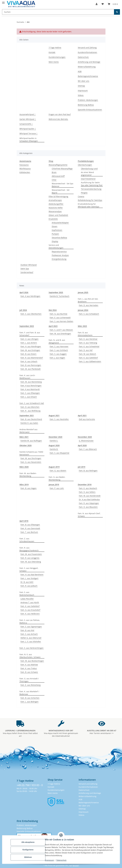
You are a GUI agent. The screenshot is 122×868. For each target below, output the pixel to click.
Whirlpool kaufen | (28, 129)
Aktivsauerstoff (58, 176)
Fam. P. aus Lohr (57, 488)
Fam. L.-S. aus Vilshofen (31, 642)
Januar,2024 (83, 310)
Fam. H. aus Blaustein (88, 507)
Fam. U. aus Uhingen (29, 339)
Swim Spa (25, 269)
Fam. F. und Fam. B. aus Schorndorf (30, 334)
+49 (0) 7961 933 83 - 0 (30, 785)
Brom (54, 172)
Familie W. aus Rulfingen (31, 441)
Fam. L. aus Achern (29, 343)
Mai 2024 (53, 310)
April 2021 (82, 415)
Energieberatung (59, 259)
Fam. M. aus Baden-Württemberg (28, 475)
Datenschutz (62, 860)
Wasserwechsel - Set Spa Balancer (62, 185)
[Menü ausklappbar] (3, 2)
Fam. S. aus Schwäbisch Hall (32, 403)
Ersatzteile (53, 219)
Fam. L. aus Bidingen (29, 702)
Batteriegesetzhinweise (88, 76)
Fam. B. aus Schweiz (29, 672)
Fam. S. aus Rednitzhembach (27, 594)
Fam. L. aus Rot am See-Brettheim (88, 300)
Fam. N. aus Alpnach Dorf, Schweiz (89, 515)
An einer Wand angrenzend (87, 174)
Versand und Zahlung (87, 48)
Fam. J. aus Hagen (57, 358)
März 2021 (24, 437)
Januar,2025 (83, 292)
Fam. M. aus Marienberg (31, 382)
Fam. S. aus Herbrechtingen (32, 648)
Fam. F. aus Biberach (88, 449)
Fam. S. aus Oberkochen (31, 314)
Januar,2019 (54, 485)
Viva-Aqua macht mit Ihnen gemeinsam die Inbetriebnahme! (61, 733)
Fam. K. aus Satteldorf (88, 358)
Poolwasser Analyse (60, 255)
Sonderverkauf (27, 272)
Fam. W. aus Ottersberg (31, 562)
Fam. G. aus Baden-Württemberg (57, 478)
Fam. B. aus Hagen (29, 488)
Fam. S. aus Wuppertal (59, 453)
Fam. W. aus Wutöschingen (32, 661)
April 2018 (24, 521)
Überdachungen (85, 165)
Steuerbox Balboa (59, 238)
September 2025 (56, 292)
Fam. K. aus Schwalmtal (89, 346)
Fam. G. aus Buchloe (58, 314)
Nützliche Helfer (56, 208)
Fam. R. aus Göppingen (89, 503)
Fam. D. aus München (30, 407)
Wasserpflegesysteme (58, 165)
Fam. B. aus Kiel (27, 630)
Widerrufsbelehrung (87, 67)
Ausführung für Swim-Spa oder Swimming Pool (92, 184)
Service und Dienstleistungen (56, 246)
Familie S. (54, 441)
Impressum (50, 860)
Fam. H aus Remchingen (31, 386)
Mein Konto (54, 62)
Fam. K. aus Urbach (29, 361)
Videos (81, 95)
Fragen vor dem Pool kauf (60, 114)
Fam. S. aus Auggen (58, 354)
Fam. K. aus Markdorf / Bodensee (29, 693)
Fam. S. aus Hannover (59, 346)
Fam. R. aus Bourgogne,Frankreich (29, 549)
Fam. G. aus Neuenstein (31, 462)
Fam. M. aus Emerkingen (60, 334)
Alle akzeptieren (28, 842)
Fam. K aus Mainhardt (30, 389)
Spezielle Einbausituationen (90, 110)
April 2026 (24, 292)
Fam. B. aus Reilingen (88, 471)
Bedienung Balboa (86, 105)
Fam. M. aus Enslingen (30, 350)
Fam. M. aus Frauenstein (31, 554)
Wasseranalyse (55, 211)
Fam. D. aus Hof (86, 350)
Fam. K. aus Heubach (88, 488)
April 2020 (82, 445)
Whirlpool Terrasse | (28, 133)
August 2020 (54, 445)
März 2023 (82, 326)
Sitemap (81, 86)
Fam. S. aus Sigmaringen (31, 627)
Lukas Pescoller (27, 599)
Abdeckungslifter (56, 204)
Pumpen (55, 234)
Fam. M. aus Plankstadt (31, 369)
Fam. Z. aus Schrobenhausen (27, 540)
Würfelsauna (25, 169)
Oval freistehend (88, 179)
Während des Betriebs (58, 119)
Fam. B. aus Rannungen (31, 365)
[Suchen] (117, 12)
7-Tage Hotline (55, 48)
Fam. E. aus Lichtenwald (60, 318)
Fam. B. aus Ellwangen (30, 525)
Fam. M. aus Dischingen (31, 458)
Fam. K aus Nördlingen (30, 296)
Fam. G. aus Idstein (58, 471)
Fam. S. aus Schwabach (89, 314)
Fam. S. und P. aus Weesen (61, 330)
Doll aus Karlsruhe (87, 419)
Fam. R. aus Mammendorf (32, 358)
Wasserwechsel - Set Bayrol (61, 191)
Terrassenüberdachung (91, 189)
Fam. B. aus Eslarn (28, 354)
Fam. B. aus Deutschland (31, 419)
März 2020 (24, 467)
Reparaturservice (59, 252)
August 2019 (54, 467)
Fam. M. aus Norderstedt (90, 496)
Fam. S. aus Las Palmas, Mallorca (30, 621)
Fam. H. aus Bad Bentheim (32, 575)
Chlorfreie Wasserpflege (62, 169)
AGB (80, 71)
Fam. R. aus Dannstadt (30, 528)
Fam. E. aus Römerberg (31, 685)
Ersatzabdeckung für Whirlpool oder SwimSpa (88, 205)
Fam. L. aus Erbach (29, 397)
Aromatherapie (55, 200)
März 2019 (24, 485)
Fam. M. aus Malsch (87, 354)
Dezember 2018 (85, 485)
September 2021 (27, 415)
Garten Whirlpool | (28, 119)
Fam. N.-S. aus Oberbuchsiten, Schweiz (30, 656)
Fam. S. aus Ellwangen (30, 393)
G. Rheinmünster (86, 441)
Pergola (84, 193)
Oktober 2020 (25, 445)
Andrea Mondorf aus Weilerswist (28, 431)
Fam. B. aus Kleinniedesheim (85, 334)
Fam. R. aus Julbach (29, 586)
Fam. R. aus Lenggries (30, 558)
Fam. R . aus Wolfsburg (30, 411)
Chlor (54, 180)
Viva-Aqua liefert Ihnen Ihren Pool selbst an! (20, 733)
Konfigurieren (28, 850)
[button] (97, 4)
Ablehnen (28, 857)
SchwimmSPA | (26, 124)
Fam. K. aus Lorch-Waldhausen (27, 377)
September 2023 (27, 326)
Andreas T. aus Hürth (30, 602)
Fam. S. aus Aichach (29, 634)
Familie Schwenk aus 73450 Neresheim (31, 453)
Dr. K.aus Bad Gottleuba (89, 499)
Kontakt (52, 52)
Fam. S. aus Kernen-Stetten (61, 321)
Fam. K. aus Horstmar (88, 339)
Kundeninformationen (87, 52)
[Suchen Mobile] (58, 12)
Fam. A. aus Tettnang (88, 343)
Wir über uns (84, 81)
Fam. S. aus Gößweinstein (90, 361)
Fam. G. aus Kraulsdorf (30, 610)
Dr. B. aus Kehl (27, 582)
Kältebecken (25, 172)
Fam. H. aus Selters (87, 492)
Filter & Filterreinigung (58, 196)
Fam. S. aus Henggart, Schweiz (29, 569)
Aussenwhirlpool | (27, 114)
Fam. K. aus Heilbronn (30, 614)
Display (55, 241)
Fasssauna (24, 165)
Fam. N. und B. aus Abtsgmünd (57, 341)
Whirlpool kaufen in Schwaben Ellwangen (29, 140)
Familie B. (54, 449)
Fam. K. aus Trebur (29, 668)
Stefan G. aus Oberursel (31, 638)
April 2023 (53, 326)
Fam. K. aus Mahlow (29, 665)
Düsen (55, 226)
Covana (81, 196)
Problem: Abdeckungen (88, 100)
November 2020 (85, 437)
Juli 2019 (82, 467)
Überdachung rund (89, 169)
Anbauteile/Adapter (60, 223)
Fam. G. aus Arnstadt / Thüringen (29, 680)
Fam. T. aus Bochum (29, 532)
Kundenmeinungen (57, 57)
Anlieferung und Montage (89, 62)
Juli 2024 (23, 310)
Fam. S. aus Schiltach (59, 350)
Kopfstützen (57, 230)
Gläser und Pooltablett (58, 215)
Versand (76, 865)
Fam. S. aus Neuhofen (59, 419)
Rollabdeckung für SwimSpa (90, 200)
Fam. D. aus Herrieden (89, 305)
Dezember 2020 (55, 437)
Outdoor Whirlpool (29, 265)
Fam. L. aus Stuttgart (29, 578)
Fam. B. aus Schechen (30, 698)
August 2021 (54, 415)
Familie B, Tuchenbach (60, 296)
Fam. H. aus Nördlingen (31, 346)
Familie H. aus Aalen (29, 423)
